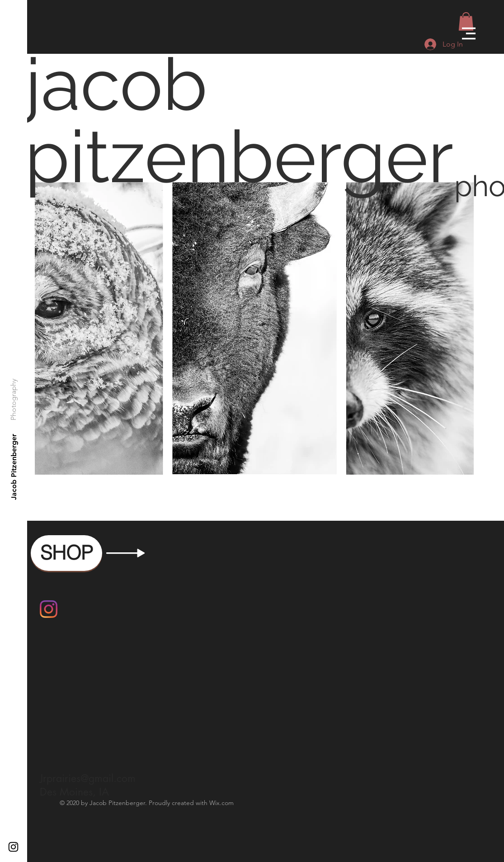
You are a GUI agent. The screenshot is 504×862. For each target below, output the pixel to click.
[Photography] (14, 399)
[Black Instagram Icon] (13, 847)
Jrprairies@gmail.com (88, 778)
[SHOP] (66, 553)
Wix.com (221, 803)
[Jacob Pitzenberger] (14, 467)
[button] (469, 33)
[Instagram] (49, 609)
